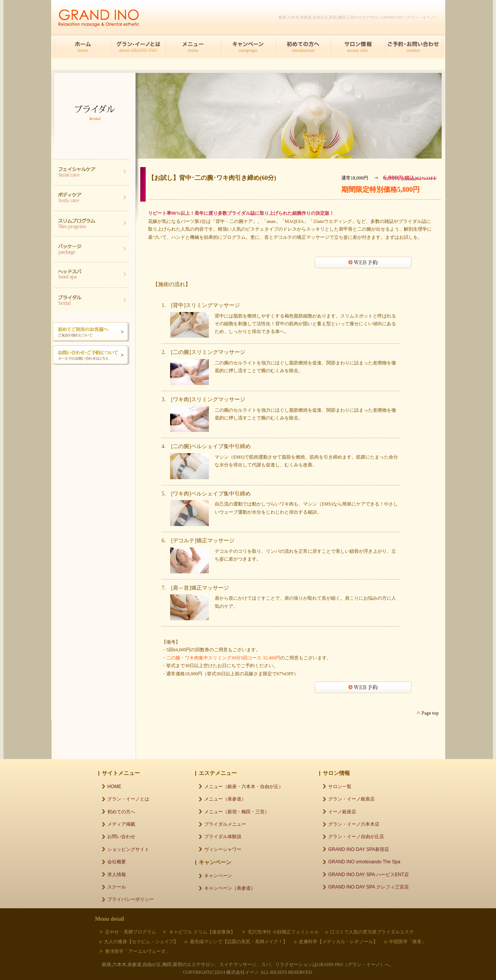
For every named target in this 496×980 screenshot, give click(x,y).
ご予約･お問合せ (413, 47)
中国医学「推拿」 (408, 942)
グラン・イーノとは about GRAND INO (138, 47)
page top (427, 713)
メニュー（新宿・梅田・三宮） (237, 812)
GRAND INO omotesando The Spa (364, 862)
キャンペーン (218, 876)
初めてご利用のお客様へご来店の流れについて (91, 332)
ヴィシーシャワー (223, 849)
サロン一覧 (340, 787)
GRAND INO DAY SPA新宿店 (359, 849)
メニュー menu (193, 47)
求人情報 (117, 875)
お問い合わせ (121, 837)
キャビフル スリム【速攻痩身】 (202, 932)
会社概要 (117, 862)
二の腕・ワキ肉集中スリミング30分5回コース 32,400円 (223, 658)
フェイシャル (91, 172)
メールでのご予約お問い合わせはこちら (91, 355)
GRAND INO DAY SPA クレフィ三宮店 (369, 887)
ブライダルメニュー (225, 824)
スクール (117, 887)
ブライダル (91, 248)
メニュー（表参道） (225, 799)
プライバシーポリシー (131, 899)
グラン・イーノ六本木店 (354, 824)
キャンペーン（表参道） (230, 888)
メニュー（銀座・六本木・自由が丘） (244, 787)
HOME (83, 47)
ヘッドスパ (91, 274)
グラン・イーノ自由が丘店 (356, 837)
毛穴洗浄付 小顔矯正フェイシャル (283, 932)
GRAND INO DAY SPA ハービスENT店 (369, 875)
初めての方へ (121, 812)
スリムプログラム (91, 223)
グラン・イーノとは (128, 799)
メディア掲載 (121, 824)
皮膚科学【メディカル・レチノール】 (338, 942)
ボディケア (91, 197)
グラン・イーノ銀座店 (351, 799)
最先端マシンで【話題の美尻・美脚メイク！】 (239, 942)
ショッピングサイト (128, 849)
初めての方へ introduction (303, 47)
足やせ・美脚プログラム (131, 932)
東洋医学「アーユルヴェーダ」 (138, 951)
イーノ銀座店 (342, 812)
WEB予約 (363, 262)
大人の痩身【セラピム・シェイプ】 (141, 942)
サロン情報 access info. (358, 47)
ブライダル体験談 (223, 837)
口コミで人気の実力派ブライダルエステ (372, 932)
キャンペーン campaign (248, 47)
